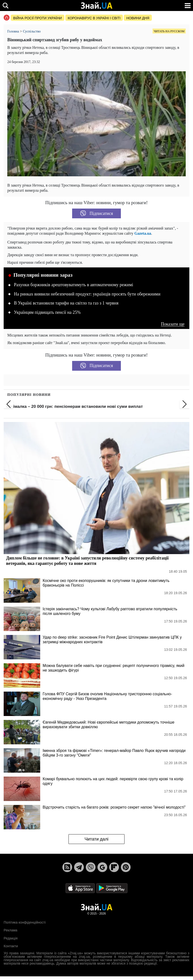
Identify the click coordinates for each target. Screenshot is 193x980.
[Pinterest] (126, 867)
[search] (5, 5)
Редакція (11, 938)
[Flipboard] (114, 867)
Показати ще (173, 324)
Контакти (11, 946)
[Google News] (102, 867)
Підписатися (97, 213)
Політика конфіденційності (25, 922)
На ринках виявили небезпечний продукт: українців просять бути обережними (87, 294)
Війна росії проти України (38, 18)
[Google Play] (112, 888)
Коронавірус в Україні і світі (94, 18)
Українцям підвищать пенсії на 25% (47, 312)
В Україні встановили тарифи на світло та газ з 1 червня (66, 303)
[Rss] (67, 867)
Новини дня (138, 18)
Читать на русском (169, 31)
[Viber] (91, 867)
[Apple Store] (81, 888)
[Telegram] (79, 867)
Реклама (10, 930)
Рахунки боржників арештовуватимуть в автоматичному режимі (73, 285)
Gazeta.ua (143, 233)
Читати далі (96, 839)
